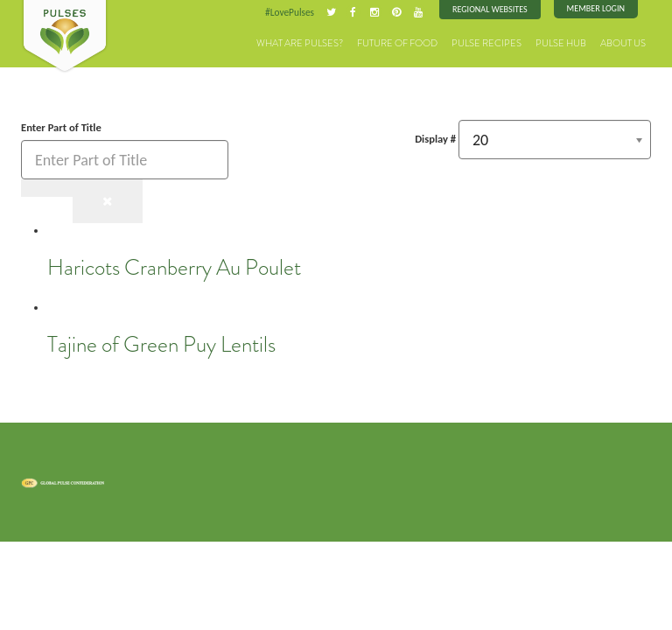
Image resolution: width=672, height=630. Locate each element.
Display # (435, 139)
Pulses (65, 37)
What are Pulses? (300, 43)
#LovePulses (290, 12)
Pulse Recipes (486, 43)
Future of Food (397, 43)
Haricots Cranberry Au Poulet (174, 268)
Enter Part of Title (63, 127)
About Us (623, 43)
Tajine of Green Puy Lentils (161, 345)
